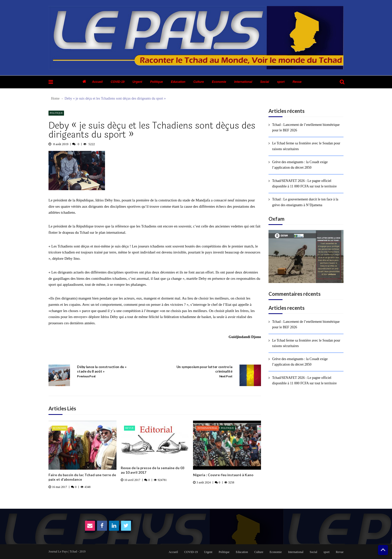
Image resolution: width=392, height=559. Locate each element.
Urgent (137, 82)
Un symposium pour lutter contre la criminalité (204, 369)
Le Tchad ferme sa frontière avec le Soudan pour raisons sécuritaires (306, 146)
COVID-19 (118, 82)
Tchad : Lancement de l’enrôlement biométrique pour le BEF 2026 (306, 127)
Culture (198, 82)
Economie (219, 82)
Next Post (226, 376)
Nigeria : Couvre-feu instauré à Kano (223, 475)
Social (265, 82)
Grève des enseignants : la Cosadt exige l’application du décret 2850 (300, 165)
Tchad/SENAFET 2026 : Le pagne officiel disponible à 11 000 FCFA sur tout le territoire (304, 184)
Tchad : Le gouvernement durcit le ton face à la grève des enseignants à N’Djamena (305, 202)
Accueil (97, 82)
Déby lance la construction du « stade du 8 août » (102, 369)
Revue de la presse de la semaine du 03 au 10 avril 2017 (152, 470)
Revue (297, 82)
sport (281, 82)
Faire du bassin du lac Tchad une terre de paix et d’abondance (82, 477)
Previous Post (86, 376)
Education (178, 82)
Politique (157, 82)
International (243, 82)
